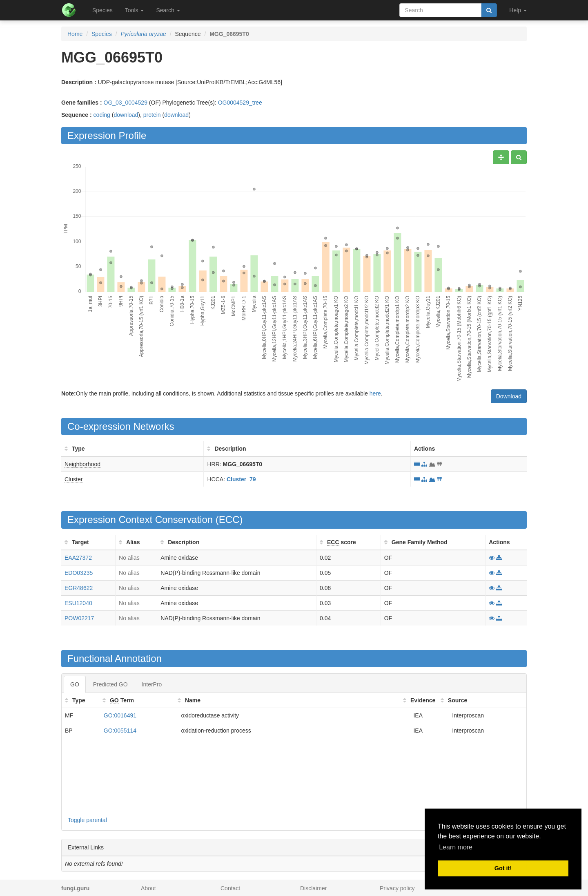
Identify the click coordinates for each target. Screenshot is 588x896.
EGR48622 (79, 588)
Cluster (73, 479)
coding (102, 115)
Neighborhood (82, 464)
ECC (229, 520)
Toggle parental (87, 820)
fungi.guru (75, 888)
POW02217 (79, 618)
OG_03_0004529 (126, 103)
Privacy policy (397, 888)
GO (75, 684)
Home (75, 34)
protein (152, 115)
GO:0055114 (120, 731)
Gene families (80, 103)
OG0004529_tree (240, 103)
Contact (230, 888)
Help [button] (518, 10)
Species (102, 10)
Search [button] (168, 10)
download (126, 115)
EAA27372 (78, 558)
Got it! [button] (503, 868)
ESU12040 (78, 603)
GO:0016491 (120, 715)
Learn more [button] (456, 847)
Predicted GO (110, 684)
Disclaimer (313, 888)
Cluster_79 (241, 479)
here (375, 393)
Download (509, 396)
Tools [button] (135, 10)
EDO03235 (79, 573)
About (148, 888)
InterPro (152, 684)
